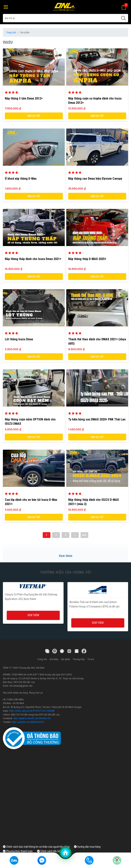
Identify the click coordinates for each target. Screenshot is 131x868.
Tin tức (91, 659)
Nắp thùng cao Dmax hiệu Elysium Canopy (95, 179)
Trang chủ (11, 32)
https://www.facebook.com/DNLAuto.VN (32, 718)
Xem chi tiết (34, 116)
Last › (84, 535)
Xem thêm (66, 556)
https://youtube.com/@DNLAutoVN (28, 722)
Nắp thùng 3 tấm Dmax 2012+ (24, 98)
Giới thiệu (54, 659)
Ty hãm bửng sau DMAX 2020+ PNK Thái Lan (97, 419)
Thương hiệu (79, 659)
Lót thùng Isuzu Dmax (19, 339)
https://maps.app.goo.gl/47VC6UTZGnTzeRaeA (31, 711)
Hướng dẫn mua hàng (87, 847)
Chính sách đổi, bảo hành (52, 851)
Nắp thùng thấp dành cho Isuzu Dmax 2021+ (33, 259)
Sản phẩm (65, 659)
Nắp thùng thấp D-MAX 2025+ (87, 259)
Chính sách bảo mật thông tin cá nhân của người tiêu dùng (36, 847)
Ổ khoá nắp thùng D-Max (21, 179)
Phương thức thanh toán (18, 851)
